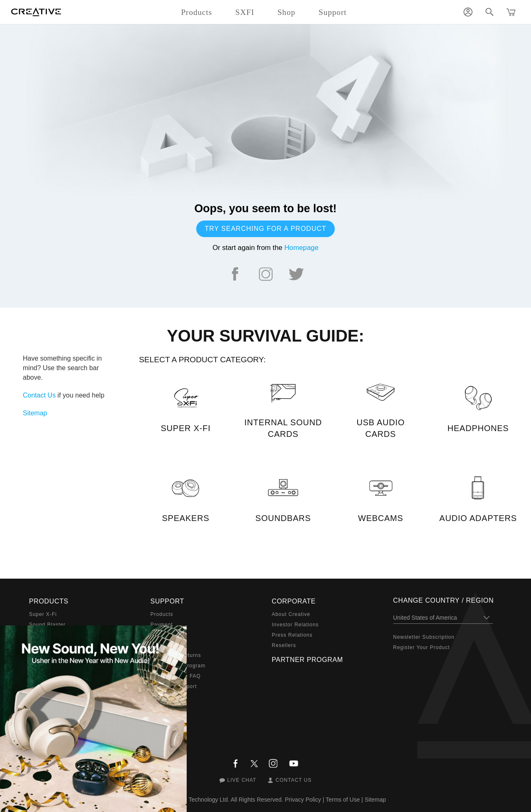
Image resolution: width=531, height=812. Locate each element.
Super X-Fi (43, 614)
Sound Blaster (47, 625)
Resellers (284, 645)
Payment (162, 625)
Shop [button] (286, 12)
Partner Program (307, 660)
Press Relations (292, 635)
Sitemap (35, 413)
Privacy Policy (303, 800)
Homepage (301, 248)
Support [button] (333, 12)
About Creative (291, 614)
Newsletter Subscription (424, 637)
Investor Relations (295, 625)
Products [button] (196, 12)
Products (162, 614)
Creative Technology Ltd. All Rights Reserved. (224, 800)
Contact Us (39, 395)
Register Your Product (422, 647)
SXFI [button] (245, 12)
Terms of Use (343, 800)
